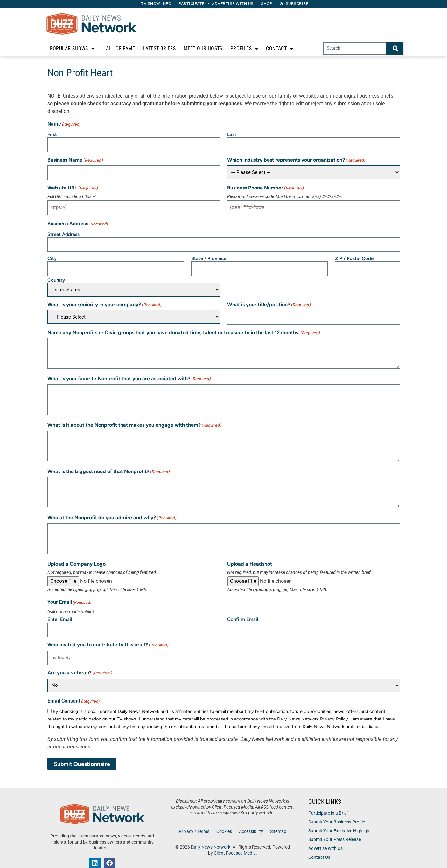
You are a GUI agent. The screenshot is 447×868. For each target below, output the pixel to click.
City (52, 253)
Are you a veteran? (80, 662)
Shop (271, 4)
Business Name (75, 158)
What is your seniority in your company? (105, 297)
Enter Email (60, 611)
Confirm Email (243, 611)
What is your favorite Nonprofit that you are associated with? (129, 371)
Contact (279, 49)
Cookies (223, 820)
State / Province (209, 253)
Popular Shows (72, 49)
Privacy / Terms (192, 820)
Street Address (63, 230)
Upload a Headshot (250, 556)
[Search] (395, 48)
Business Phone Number (265, 186)
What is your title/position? (269, 297)
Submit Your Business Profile (337, 811)
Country (56, 273)
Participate (190, 4)
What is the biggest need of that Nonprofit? (109, 463)
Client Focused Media (235, 842)
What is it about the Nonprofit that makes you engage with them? (134, 417)
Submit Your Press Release (335, 828)
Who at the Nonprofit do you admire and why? (112, 510)
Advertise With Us (325, 837)
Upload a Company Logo (77, 556)
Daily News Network (211, 836)
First (52, 134)
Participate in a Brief (328, 802)
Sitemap (280, 820)
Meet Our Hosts (203, 48)
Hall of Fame (119, 48)
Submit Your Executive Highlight (340, 820)
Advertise (234, 4)
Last (232, 134)
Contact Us (319, 846)
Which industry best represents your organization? (296, 158)
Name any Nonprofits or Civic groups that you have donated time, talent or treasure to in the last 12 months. (184, 324)
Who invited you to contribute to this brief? (108, 635)
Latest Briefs (159, 48)
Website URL (73, 186)
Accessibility (252, 820)
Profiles (244, 49)
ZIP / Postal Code (354, 253)
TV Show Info (152, 4)
